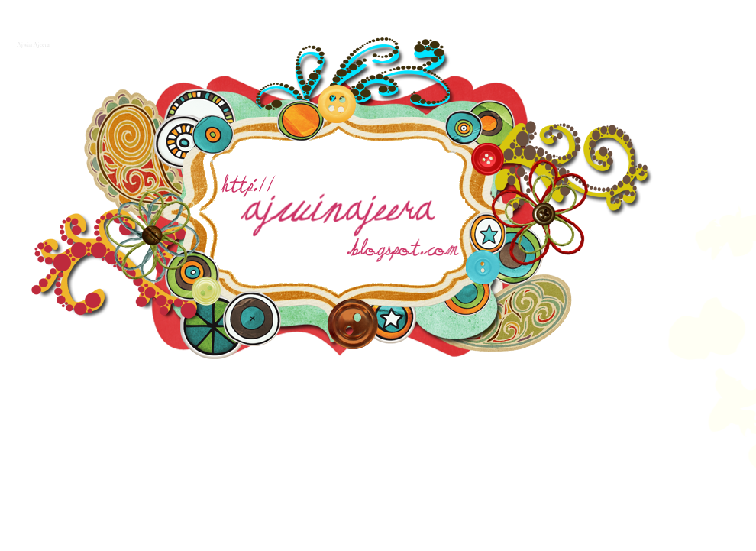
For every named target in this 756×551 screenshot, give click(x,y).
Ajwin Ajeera (32, 43)
